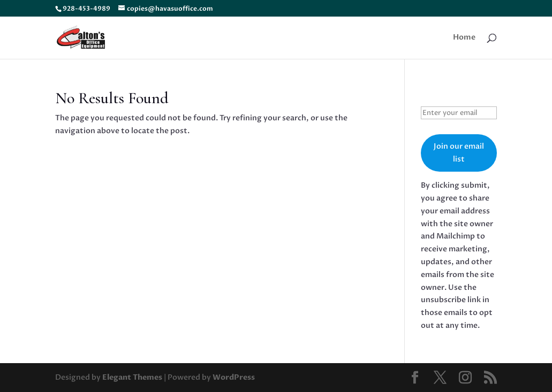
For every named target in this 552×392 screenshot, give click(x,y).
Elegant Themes (132, 377)
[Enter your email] (459, 113)
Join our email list (459, 153)
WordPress (234, 377)
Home (464, 38)
